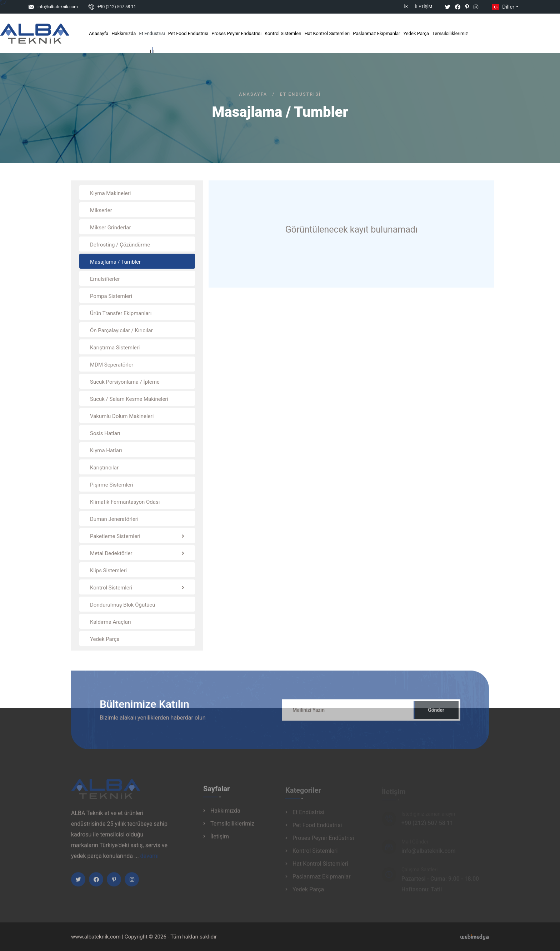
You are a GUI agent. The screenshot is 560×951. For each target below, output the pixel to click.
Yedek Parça (416, 33)
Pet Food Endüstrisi (188, 33)
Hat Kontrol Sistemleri (327, 33)
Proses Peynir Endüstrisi (236, 33)
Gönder (436, 714)
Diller (502, 7)
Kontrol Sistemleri (283, 33)
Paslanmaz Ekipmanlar (376, 33)
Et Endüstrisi (152, 35)
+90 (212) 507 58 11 (117, 7)
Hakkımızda (124, 33)
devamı (150, 860)
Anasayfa (99, 33)
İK (406, 7)
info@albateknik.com (58, 7)
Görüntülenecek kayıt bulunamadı (351, 230)
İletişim (424, 7)
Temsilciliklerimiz (450, 33)
